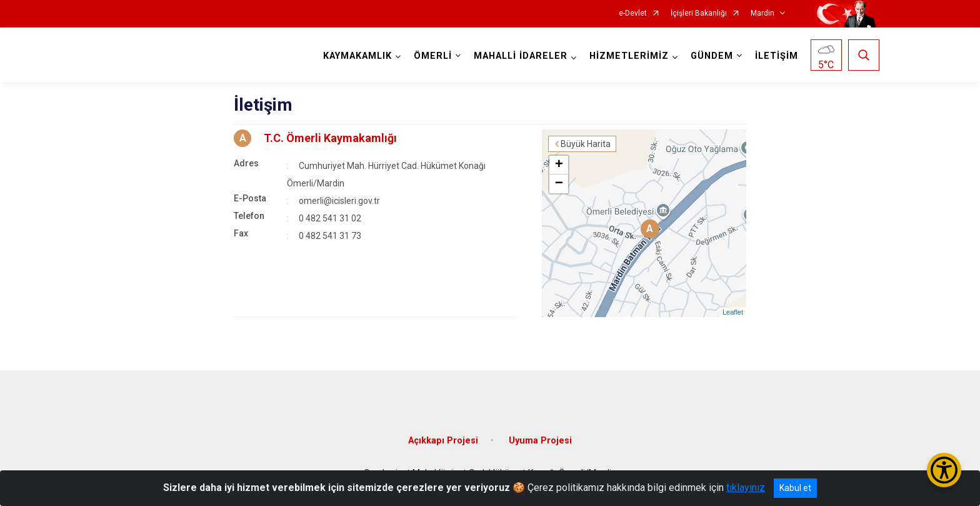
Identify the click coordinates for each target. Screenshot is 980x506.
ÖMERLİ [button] (433, 56)
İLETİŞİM (777, 56)
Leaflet (733, 312)
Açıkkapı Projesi (443, 441)
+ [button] (559, 165)
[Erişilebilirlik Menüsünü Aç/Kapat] (944, 470)
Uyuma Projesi (540, 441)
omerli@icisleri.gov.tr (339, 201)
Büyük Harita (586, 144)
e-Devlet (633, 13)
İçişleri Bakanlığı (699, 13)
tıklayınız (746, 488)
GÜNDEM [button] (712, 56)
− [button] (559, 184)
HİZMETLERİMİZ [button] (629, 56)
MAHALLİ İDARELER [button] (521, 56)
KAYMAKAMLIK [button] (357, 56)
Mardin (762, 13)
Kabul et (795, 488)
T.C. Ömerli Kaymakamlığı (330, 138)
